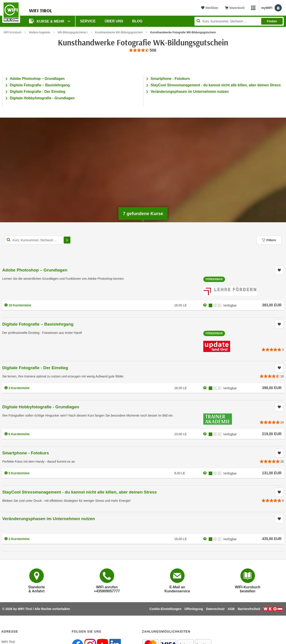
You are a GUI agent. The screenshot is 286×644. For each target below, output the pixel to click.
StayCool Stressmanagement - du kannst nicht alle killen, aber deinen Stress (216, 85)
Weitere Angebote (39, 32)
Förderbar (214, 279)
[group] (143, 50)
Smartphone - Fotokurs (170, 79)
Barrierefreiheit (249, 609)
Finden (272, 21)
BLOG (137, 21)
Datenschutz (215, 609)
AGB (231, 609)
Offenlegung (194, 609)
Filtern (269, 240)
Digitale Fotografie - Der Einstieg (38, 92)
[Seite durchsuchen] (239, 21)
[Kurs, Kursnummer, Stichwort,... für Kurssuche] (38, 240)
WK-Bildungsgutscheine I (73, 32)
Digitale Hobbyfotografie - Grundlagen (42, 98)
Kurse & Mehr (47, 21)
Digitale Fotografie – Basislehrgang (40, 85)
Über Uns (114, 21)
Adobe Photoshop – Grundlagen (37, 79)
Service (88, 21)
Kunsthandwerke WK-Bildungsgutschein (119, 32)
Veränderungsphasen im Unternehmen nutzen (190, 92)
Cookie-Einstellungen (165, 609)
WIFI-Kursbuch (13, 32)
